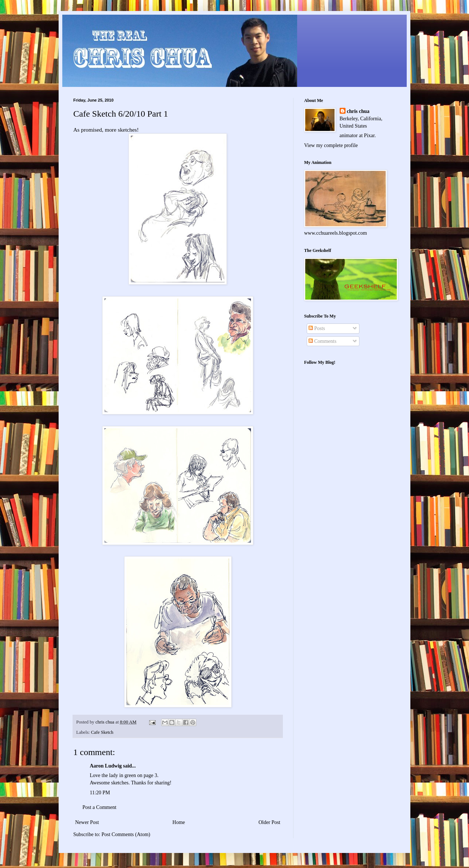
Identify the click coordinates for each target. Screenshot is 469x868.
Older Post (270, 822)
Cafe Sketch (102, 732)
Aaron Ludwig (106, 766)
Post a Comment (99, 807)
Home (179, 822)
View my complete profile (331, 145)
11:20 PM (100, 793)
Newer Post (87, 822)
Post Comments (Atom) (126, 834)
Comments (322, 341)
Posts (317, 328)
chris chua (358, 111)
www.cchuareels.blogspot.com (335, 233)
